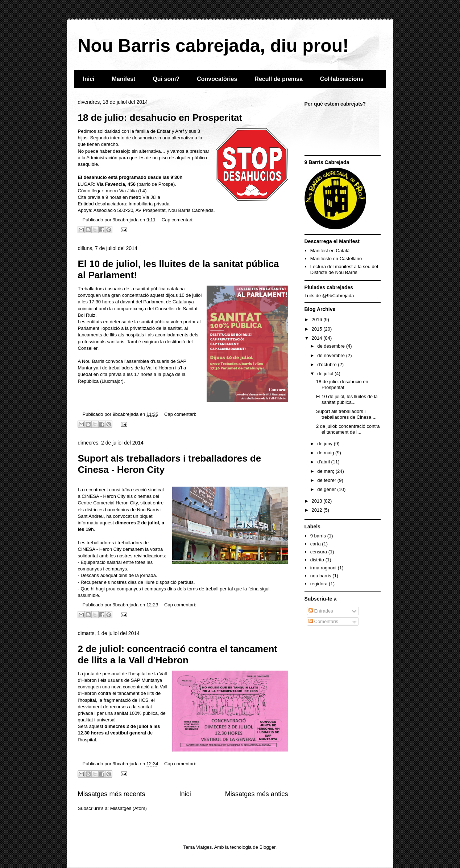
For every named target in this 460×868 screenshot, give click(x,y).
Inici (89, 79)
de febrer (327, 480)
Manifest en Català (330, 251)
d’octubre (328, 365)
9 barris (318, 536)
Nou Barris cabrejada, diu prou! (213, 46)
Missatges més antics (257, 794)
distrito (317, 560)
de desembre (332, 346)
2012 (318, 510)
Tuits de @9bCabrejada (329, 296)
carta (316, 544)
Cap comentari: (178, 220)
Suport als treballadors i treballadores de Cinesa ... (346, 414)
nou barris (321, 576)
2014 (318, 338)
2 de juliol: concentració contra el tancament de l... (348, 429)
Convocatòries (217, 79)
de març (326, 471)
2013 (318, 501)
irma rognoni (323, 568)
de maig (326, 453)
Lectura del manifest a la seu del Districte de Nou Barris (344, 269)
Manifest (124, 79)
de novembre (332, 355)
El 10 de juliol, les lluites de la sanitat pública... (347, 399)
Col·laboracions (342, 79)
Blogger (268, 847)
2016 (318, 320)
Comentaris (323, 621)
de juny (326, 444)
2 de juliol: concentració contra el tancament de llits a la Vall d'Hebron (178, 654)
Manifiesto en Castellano (336, 259)
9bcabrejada (126, 220)
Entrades (321, 611)
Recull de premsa (279, 79)
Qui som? (166, 79)
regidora (319, 584)
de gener (327, 489)
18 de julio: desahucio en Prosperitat (160, 118)
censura (319, 552)
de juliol (326, 374)
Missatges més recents (112, 794)
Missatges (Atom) (129, 808)
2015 (318, 329)
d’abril (324, 462)
